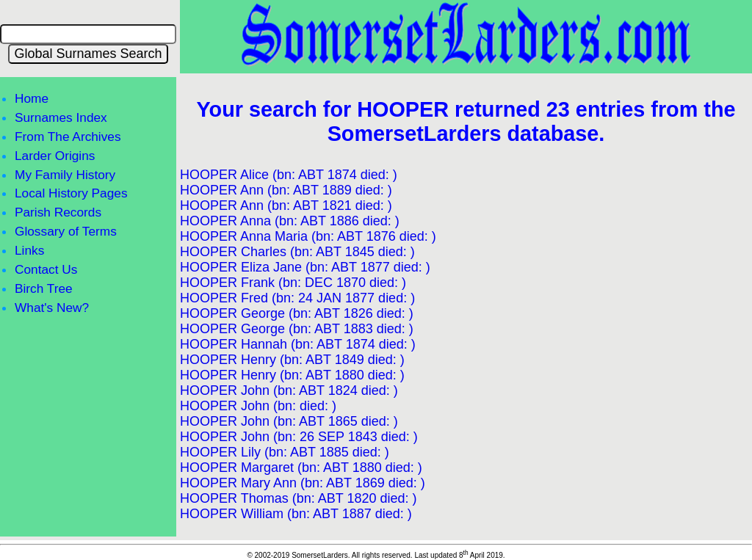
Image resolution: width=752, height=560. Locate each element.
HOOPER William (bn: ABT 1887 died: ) (296, 514)
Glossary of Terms (66, 231)
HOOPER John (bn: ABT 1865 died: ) (289, 421)
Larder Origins (55, 156)
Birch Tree (44, 288)
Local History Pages (71, 193)
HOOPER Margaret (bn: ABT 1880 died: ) (301, 468)
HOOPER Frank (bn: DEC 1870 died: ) (293, 283)
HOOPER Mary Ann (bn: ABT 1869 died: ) (303, 483)
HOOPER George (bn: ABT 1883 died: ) (297, 329)
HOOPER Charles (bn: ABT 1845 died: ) (297, 252)
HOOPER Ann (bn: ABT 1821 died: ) (286, 206)
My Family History (65, 175)
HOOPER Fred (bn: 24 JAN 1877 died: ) (297, 298)
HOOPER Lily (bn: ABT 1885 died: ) (285, 452)
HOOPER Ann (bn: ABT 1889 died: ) (286, 190)
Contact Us (46, 269)
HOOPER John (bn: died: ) (258, 406)
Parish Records (58, 212)
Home (32, 98)
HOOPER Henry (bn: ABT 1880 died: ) (292, 375)
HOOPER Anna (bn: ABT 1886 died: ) (290, 221)
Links (29, 250)
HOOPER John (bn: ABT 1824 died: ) (289, 390)
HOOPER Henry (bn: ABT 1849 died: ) (292, 360)
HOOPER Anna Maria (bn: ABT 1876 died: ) (308, 236)
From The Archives (68, 137)
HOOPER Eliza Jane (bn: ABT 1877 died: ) (305, 267)
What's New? (52, 308)
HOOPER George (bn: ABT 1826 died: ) (297, 313)
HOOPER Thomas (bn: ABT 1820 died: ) (299, 498)
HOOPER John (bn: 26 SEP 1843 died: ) (299, 437)
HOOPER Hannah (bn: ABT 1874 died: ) (298, 344)
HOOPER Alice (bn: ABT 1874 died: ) (289, 175)
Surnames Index (61, 117)
